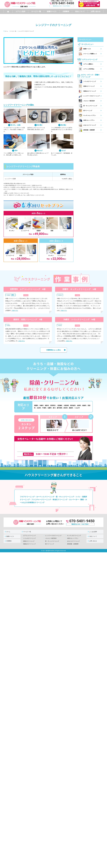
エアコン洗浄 (20, 11)
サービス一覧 (36, 11)
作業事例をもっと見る (53, 350)
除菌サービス (52, 11)
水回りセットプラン (73, 535)
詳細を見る (15, 310)
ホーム (7, 529)
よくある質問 (92, 529)
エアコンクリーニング (29, 532)
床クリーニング (50, 540)
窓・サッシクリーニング (52, 538)
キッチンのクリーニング (74, 532)
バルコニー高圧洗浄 (51, 535)
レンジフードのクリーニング (53, 532)
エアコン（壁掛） (12, 295)
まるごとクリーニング (73, 538)
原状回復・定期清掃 (73, 540)
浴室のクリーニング (29, 538)
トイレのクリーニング (29, 535)
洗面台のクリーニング (29, 540)
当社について (80, 11)
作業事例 (66, 11)
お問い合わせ (96, 11)
